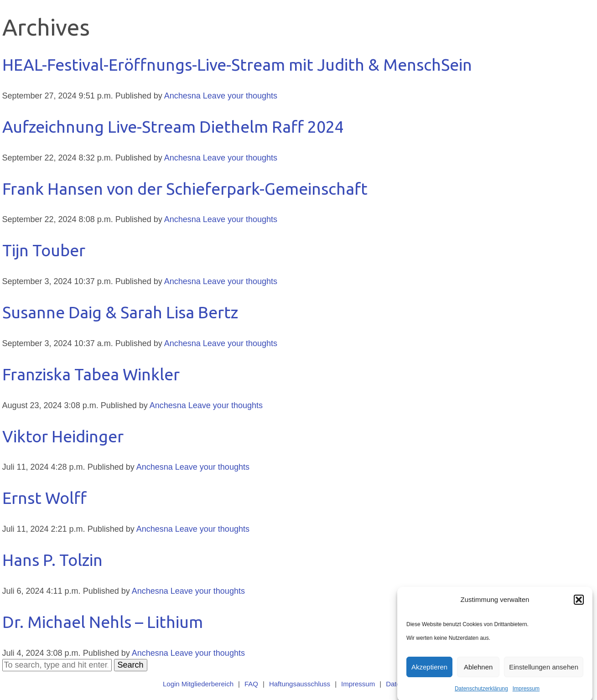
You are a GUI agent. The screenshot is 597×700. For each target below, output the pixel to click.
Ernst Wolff (44, 498)
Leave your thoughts (240, 96)
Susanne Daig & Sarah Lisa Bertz (120, 312)
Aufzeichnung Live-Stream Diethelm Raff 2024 (173, 127)
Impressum (526, 693)
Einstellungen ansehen (544, 671)
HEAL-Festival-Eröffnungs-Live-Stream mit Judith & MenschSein (237, 65)
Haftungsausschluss (300, 684)
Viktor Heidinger (63, 436)
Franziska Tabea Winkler (91, 374)
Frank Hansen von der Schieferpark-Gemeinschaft (185, 189)
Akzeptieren (429, 671)
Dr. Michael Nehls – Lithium (103, 622)
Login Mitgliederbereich (198, 684)
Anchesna (182, 96)
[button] (579, 604)
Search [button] (131, 665)
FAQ (251, 684)
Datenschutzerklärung (481, 693)
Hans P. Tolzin (52, 560)
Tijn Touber (44, 250)
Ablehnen (478, 671)
